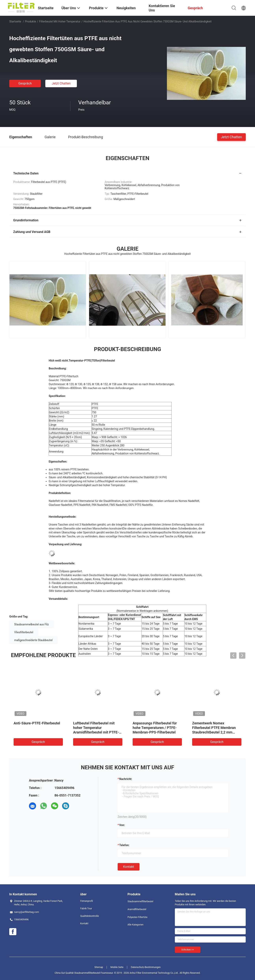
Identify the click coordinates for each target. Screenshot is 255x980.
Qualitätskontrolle (89, 916)
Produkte (31, 21)
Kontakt (129, 867)
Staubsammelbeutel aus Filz (32, 624)
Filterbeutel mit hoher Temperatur (60, 21)
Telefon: (124, 845)
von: (122, 825)
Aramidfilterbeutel (137, 909)
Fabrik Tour (86, 909)
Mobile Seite (117, 967)
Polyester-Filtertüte (137, 917)
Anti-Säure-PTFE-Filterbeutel (37, 723)
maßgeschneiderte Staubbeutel (33, 640)
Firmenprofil (87, 901)
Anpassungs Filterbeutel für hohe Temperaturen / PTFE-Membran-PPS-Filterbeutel (155, 728)
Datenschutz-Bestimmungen (146, 967)
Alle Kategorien (135, 925)
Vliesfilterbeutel (24, 632)
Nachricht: (126, 779)
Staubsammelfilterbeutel (140, 901)
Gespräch (25, 83)
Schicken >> (188, 950)
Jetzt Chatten (61, 83)
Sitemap (99, 967)
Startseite (15, 21)
